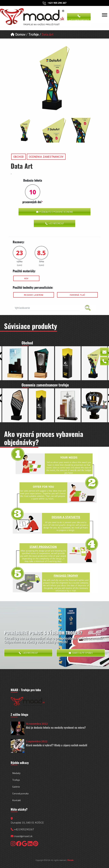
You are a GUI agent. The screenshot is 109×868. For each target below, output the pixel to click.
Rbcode (70, 860)
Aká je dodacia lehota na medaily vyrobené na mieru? (56, 727)
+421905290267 (79, 18)
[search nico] (46, 308)
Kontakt (17, 800)
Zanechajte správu (81, 653)
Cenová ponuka (20, 793)
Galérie (16, 787)
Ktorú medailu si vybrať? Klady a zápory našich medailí (57, 745)
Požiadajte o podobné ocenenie (55, 212)
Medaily (16, 773)
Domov (18, 34)
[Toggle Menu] (105, 15)
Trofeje (34, 34)
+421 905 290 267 (57, 3)
